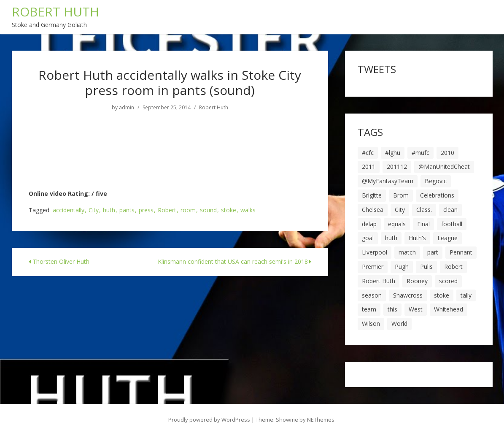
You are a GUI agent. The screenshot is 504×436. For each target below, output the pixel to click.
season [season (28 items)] (372, 295)
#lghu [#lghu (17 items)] (393, 153)
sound (208, 210)
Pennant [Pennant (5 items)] (461, 252)
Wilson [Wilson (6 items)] (371, 324)
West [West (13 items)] (416, 309)
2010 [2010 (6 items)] (447, 153)
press (146, 210)
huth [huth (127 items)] (391, 238)
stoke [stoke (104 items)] (442, 295)
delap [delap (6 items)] (369, 224)
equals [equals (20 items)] (397, 224)
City (94, 210)
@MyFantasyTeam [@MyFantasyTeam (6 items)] (388, 181)
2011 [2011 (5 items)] (369, 167)
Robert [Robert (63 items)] (453, 267)
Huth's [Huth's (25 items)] (417, 238)
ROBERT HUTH (55, 12)
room (188, 210)
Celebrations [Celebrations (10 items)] (437, 195)
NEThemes (321, 420)
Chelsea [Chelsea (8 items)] (373, 210)
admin (127, 108)
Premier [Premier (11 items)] (373, 267)
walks (248, 210)
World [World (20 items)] (399, 324)
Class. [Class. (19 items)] (424, 210)
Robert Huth (214, 108)
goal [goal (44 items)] (368, 238)
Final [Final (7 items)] (423, 224)
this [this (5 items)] (392, 309)
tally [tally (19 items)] (466, 295)
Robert (167, 210)
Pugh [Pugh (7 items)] (402, 267)
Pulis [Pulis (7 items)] (426, 267)
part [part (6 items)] (433, 252)
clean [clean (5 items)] (450, 210)
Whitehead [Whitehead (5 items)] (449, 309)
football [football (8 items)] (452, 224)
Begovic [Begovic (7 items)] (436, 181)
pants (127, 210)
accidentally (69, 210)
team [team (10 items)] (369, 309)
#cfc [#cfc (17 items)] (368, 153)
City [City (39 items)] (400, 210)
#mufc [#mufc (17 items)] (420, 153)
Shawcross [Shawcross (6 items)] (408, 295)
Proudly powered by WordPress (209, 420)
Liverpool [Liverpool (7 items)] (375, 252)
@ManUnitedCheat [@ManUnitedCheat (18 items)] (444, 167)
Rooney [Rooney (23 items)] (417, 281)
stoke (229, 210)
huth (109, 210)
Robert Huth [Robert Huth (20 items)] (379, 281)
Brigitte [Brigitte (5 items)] (372, 195)
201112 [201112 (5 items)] (397, 167)
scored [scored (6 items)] (448, 281)
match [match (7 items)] (407, 252)
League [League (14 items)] (447, 238)
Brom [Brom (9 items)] (401, 195)
